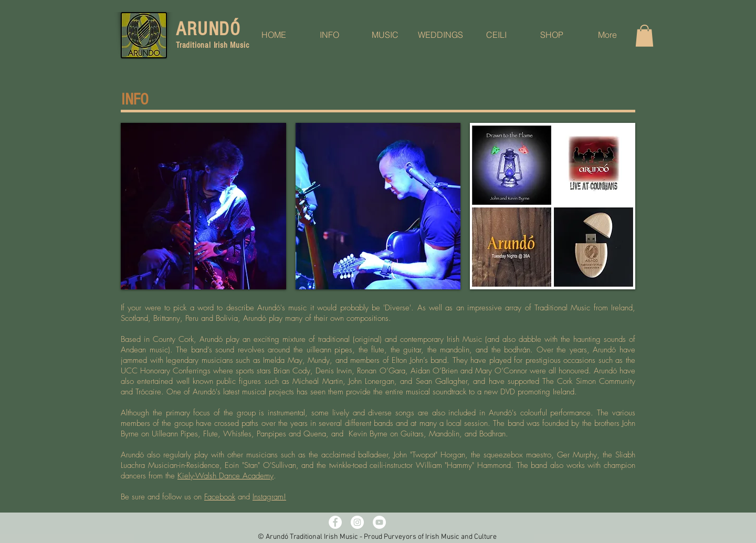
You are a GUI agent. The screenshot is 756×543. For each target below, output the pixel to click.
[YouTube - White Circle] (379, 522)
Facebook (220, 497)
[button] (644, 36)
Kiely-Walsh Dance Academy (225, 476)
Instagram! (269, 497)
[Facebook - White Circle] (335, 522)
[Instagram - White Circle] (357, 522)
